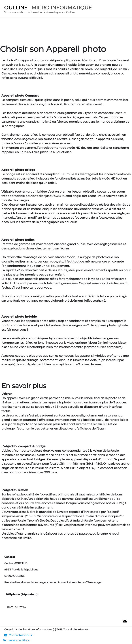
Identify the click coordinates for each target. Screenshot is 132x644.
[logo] (48, 10)
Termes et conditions (16, 640)
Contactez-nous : (19, 635)
